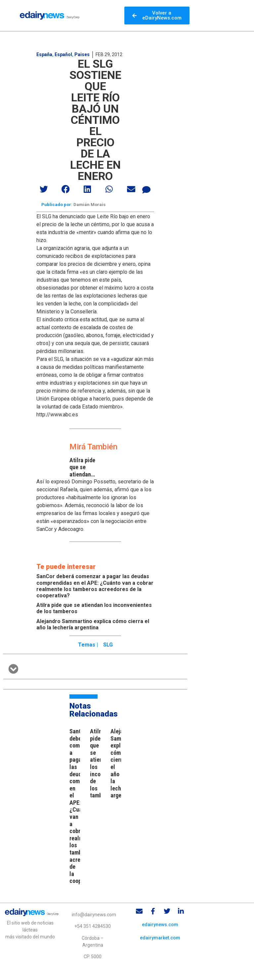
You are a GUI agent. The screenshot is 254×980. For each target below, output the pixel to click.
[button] (44, 189)
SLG (108, 645)
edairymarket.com (160, 938)
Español (63, 54)
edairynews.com (160, 925)
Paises (82, 54)
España (44, 54)
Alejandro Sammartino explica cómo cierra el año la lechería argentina (93, 624)
